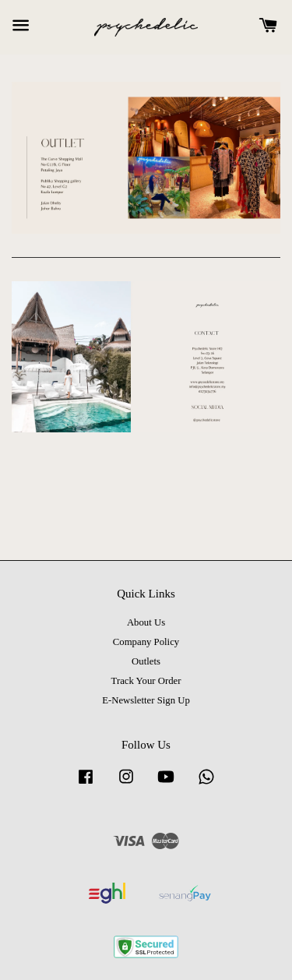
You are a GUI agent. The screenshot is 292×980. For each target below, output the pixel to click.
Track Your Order (146, 681)
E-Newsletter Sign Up (146, 700)
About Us (146, 622)
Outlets (146, 661)
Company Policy (146, 642)
